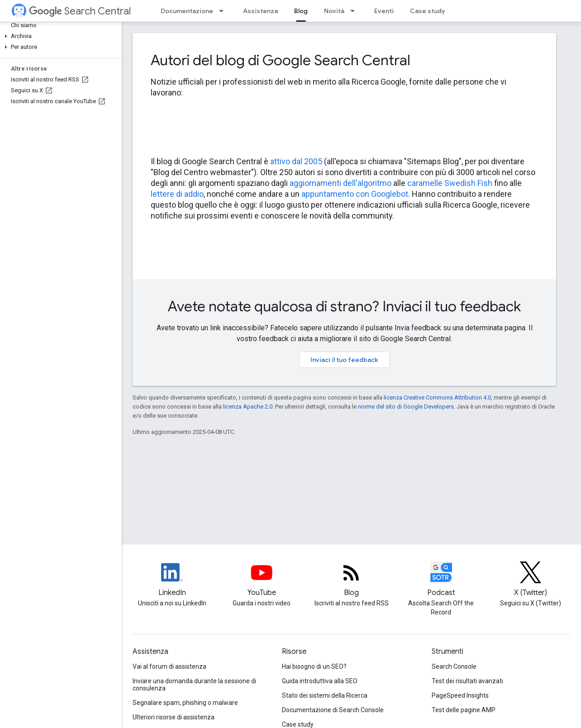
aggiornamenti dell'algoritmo (341, 183)
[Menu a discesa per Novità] (355, 11)
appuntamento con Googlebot (355, 194)
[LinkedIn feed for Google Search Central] (172, 580)
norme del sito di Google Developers (406, 407)
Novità (334, 11)
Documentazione (187, 11)
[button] (59, 36)
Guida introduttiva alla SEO (320, 681)
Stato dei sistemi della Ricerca (325, 695)
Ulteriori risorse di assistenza (174, 717)
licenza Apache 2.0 (248, 407)
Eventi (384, 11)
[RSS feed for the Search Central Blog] (351, 580)
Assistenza (260, 11)
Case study (428, 11)
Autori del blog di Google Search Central (281, 60)
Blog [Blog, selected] (301, 11)
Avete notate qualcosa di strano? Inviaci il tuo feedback (344, 306)
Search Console (454, 666)
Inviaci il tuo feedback (344, 360)
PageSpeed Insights (460, 695)
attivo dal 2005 (296, 161)
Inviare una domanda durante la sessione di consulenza (194, 685)
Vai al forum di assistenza (169, 666)
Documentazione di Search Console (333, 710)
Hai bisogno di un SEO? (314, 666)
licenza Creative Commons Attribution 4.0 (437, 397)
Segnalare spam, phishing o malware (185, 703)
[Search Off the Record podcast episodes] (441, 580)
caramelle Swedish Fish (450, 183)
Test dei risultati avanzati (467, 681)
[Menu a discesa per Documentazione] (224, 11)
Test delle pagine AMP (464, 710)
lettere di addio (177, 194)
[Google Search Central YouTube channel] (262, 580)
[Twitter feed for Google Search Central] (531, 580)
